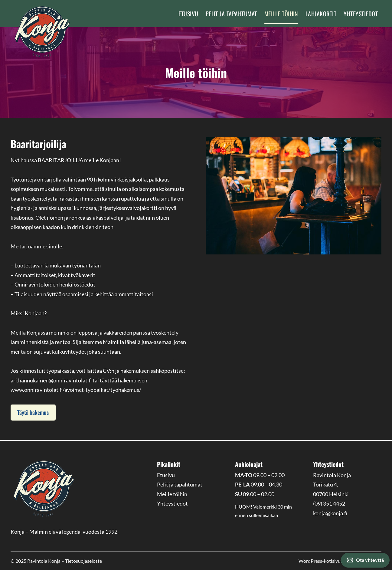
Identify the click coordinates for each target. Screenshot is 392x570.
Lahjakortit (321, 14)
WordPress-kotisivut (340, 561)
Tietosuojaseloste (83, 561)
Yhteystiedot (361, 14)
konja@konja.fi (330, 513)
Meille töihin (281, 14)
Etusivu (188, 14)
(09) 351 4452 (329, 503)
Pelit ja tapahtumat (231, 14)
